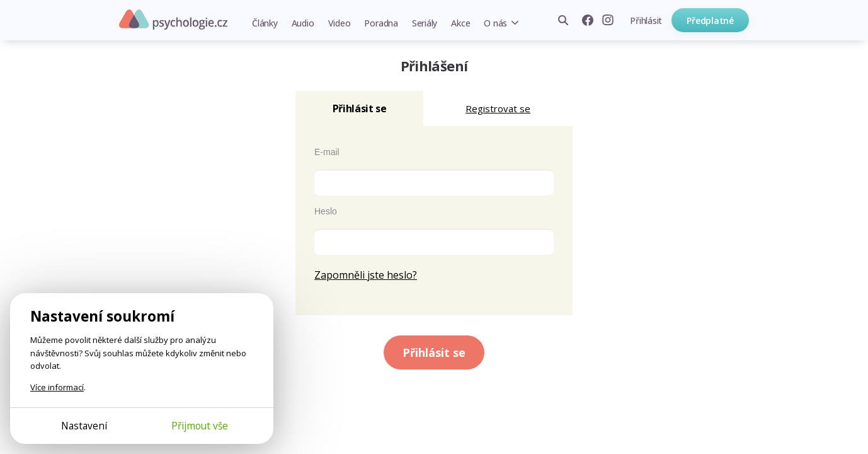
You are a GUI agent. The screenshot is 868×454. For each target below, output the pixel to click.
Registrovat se (498, 108)
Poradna (381, 23)
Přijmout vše (200, 426)
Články (265, 23)
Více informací (57, 387)
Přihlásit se (434, 352)
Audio (303, 23)
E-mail (327, 152)
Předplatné (710, 20)
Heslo (326, 211)
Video (340, 23)
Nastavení (84, 426)
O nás (495, 23)
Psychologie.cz (173, 20)
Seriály (425, 23)
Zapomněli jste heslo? (366, 275)
